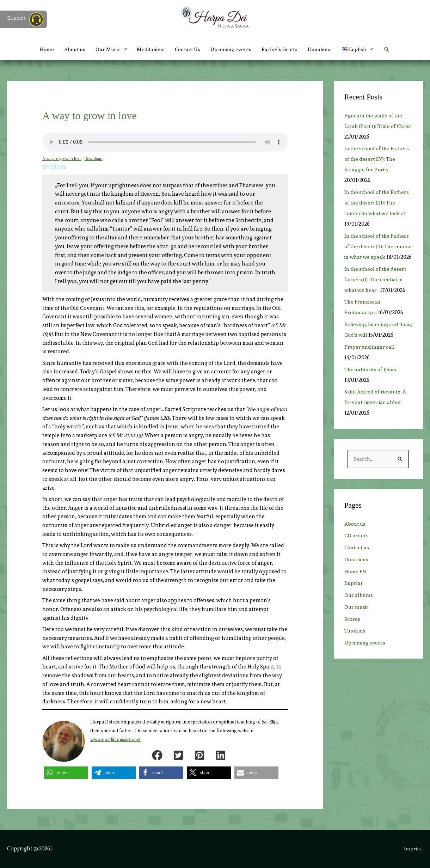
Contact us (358, 558)
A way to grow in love (62, 159)
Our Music (101, 49)
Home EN (356, 582)
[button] (397, 49)
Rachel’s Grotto (284, 49)
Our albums (359, 606)
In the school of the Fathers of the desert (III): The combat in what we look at (378, 203)
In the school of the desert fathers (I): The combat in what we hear (377, 290)
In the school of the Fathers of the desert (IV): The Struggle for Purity (378, 159)
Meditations (147, 49)
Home (37, 49)
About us (66, 49)
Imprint (354, 594)
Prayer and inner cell (370, 357)
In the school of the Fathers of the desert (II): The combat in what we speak (378, 246)
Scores (352, 630)
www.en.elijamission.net (115, 739)
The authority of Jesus (372, 380)
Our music (357, 618)
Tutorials (356, 642)
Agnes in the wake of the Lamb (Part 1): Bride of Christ (375, 126)
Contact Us (186, 49)
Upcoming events (232, 49)
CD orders (357, 546)
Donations (326, 49)
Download (95, 159)
